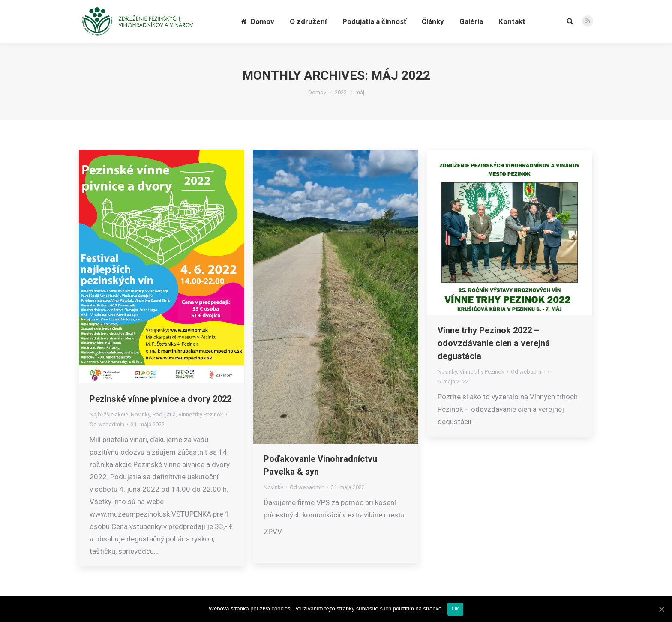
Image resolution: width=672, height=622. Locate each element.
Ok (455, 609)
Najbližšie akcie (109, 414)
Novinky (140, 414)
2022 (341, 92)
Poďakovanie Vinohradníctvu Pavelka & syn (320, 465)
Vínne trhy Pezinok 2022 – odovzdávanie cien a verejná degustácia (494, 343)
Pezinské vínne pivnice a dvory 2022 (160, 399)
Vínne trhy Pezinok (201, 414)
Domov (317, 92)
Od (107, 424)
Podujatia (164, 414)
